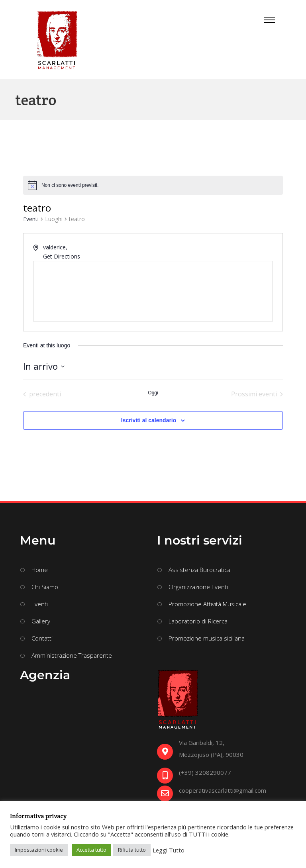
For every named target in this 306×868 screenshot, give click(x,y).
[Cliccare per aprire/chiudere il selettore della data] (44, 366)
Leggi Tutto (169, 850)
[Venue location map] (153, 291)
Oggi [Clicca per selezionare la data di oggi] (153, 393)
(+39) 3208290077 (205, 772)
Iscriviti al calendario (149, 420)
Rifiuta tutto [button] (132, 850)
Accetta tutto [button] (91, 850)
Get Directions (62, 256)
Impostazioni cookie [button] (39, 850)
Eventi (31, 219)
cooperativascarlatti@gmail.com (223, 790)
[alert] (70, 185)
